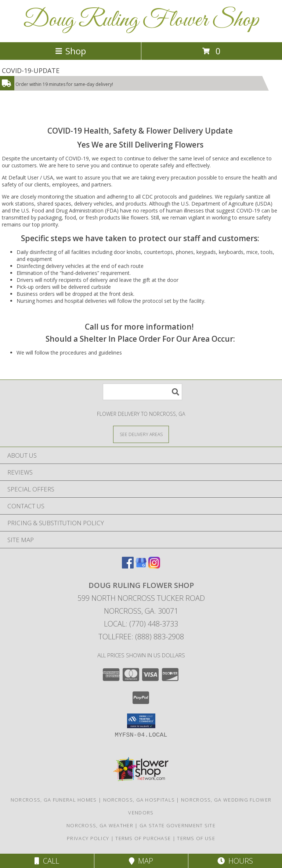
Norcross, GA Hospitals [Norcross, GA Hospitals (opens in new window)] (139, 800)
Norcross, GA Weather (100, 825)
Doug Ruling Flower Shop (141, 20)
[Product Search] (142, 392)
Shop (70, 51)
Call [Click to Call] (47, 861)
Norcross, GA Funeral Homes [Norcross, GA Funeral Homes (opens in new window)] (54, 800)
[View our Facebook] (128, 566)
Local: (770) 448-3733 (141, 624)
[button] (141, 721)
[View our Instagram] (154, 566)
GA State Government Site (178, 825)
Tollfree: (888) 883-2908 (141, 637)
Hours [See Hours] (235, 861)
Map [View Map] (141, 861)
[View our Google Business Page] (141, 566)
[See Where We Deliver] (141, 434)
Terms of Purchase (143, 838)
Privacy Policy (88, 838)
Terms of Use (196, 838)
